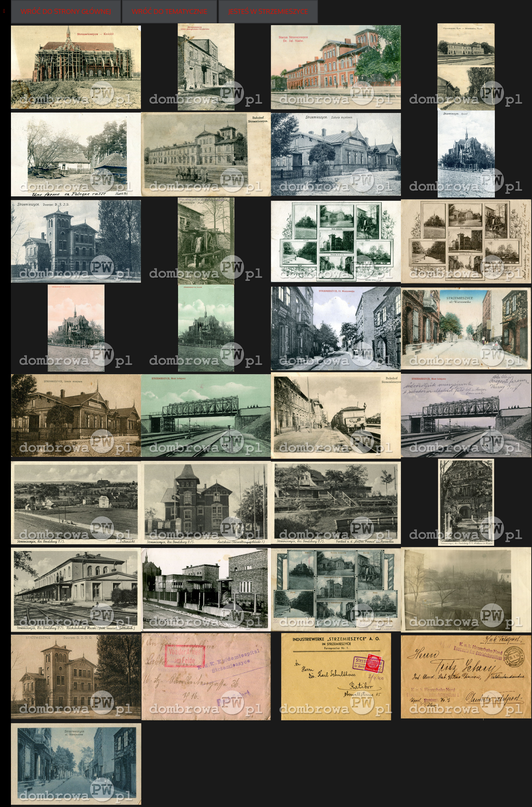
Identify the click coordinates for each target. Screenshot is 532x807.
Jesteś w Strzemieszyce (268, 11)
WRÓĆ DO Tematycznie (170, 11)
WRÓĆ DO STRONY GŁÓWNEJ (66, 11)
